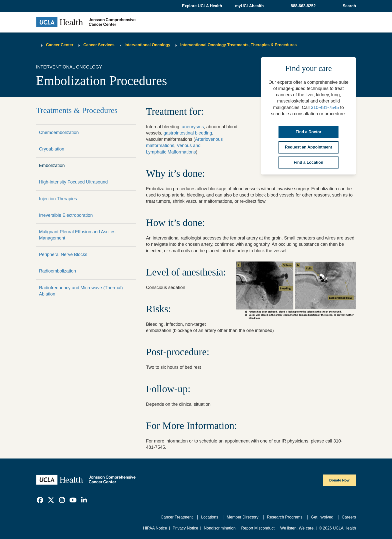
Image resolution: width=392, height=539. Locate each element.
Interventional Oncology (147, 45)
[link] (40, 500)
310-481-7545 (325, 107)
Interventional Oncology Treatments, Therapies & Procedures (238, 45)
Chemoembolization (59, 132)
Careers (349, 517)
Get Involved (322, 517)
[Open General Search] (348, 6)
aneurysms (193, 127)
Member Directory (243, 517)
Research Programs (285, 517)
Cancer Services (99, 45)
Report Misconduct (258, 528)
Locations (210, 517)
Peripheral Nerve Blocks (63, 254)
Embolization (52, 165)
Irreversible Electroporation (66, 215)
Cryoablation (52, 149)
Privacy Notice (185, 528)
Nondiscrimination (220, 528)
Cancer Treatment (177, 517)
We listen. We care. (297, 528)
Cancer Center (60, 45)
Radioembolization (57, 271)
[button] (202, 6)
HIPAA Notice (155, 528)
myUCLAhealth (249, 6)
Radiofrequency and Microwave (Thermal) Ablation (81, 291)
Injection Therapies (58, 199)
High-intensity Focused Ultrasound (73, 182)
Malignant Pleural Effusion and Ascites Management (77, 235)
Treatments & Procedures (77, 110)
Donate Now (339, 480)
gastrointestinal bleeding (188, 133)
